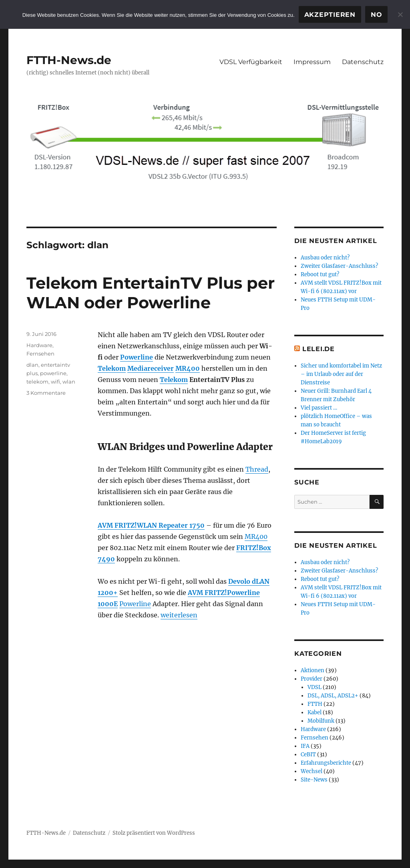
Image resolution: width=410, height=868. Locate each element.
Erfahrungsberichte (326, 763)
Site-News (314, 780)
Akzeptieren (330, 15)
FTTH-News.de (69, 60)
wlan (69, 382)
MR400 (188, 368)
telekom (37, 382)
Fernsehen (40, 354)
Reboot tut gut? (320, 274)
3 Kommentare (46, 393)
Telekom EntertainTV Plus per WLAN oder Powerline (151, 293)
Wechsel (312, 771)
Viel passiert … (319, 408)
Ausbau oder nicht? (325, 258)
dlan (32, 365)
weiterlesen (179, 615)
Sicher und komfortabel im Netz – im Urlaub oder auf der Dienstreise (341, 374)
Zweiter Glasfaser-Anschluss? (339, 266)
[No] (400, 14)
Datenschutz (363, 62)
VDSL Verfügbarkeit (251, 62)
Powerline (137, 357)
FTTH (315, 704)
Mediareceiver (151, 368)
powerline (53, 373)
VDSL (315, 687)
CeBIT (308, 754)
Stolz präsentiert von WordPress (154, 833)
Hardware (39, 345)
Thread (257, 469)
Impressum (312, 62)
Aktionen (313, 670)
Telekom (112, 368)
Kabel (315, 712)
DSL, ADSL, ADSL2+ (333, 696)
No (377, 15)
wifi (55, 382)
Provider (312, 679)
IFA (305, 746)
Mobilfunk (321, 721)
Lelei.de (319, 349)
